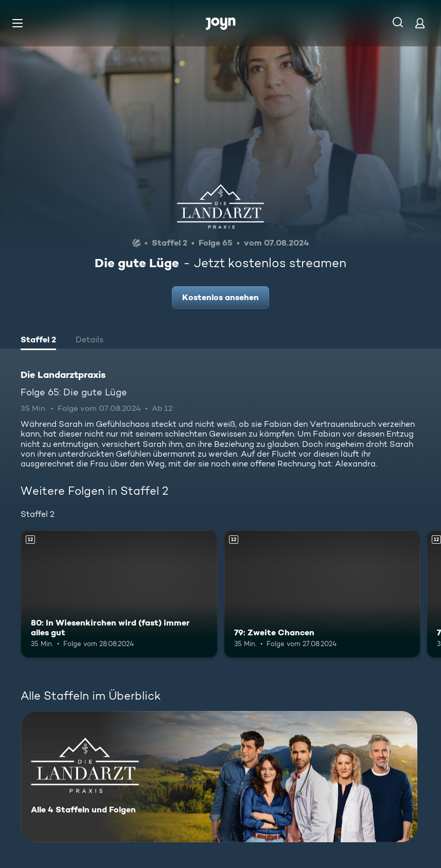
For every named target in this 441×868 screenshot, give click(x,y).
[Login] (420, 23)
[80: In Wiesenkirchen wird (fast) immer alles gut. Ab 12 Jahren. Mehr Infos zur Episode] (119, 594)
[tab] (38, 341)
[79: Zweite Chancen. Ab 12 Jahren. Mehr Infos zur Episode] (322, 594)
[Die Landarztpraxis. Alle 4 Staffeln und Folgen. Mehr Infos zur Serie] (219, 777)
